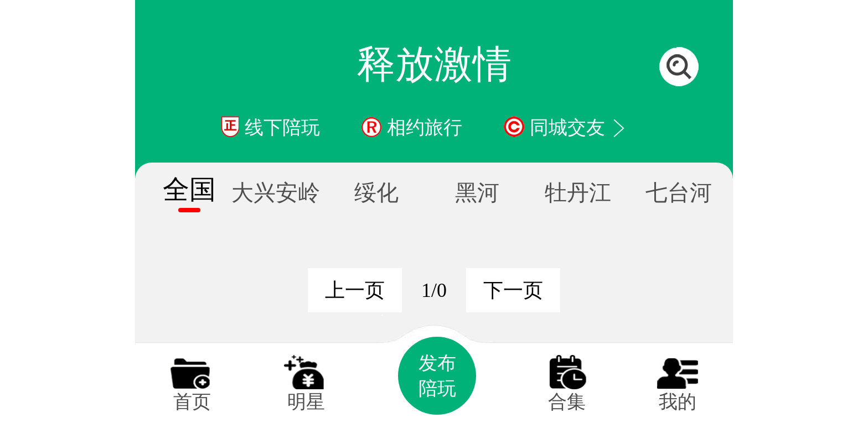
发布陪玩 (437, 376)
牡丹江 (578, 193)
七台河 (679, 193)
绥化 (376, 193)
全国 (189, 189)
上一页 (355, 290)
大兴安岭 (276, 193)
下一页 (513, 290)
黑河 (477, 193)
